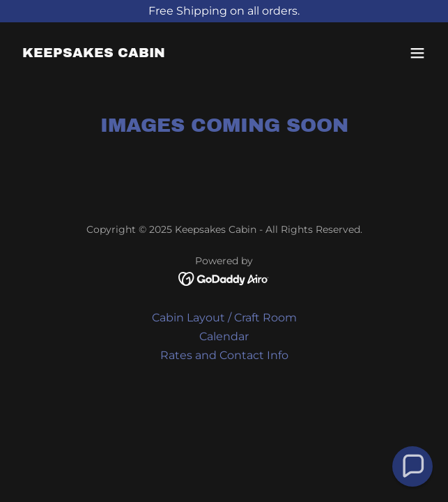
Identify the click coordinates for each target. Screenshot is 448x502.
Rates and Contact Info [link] (224, 355)
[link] (94, 53)
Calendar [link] (224, 336)
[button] (417, 53)
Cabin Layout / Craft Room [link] (224, 318)
